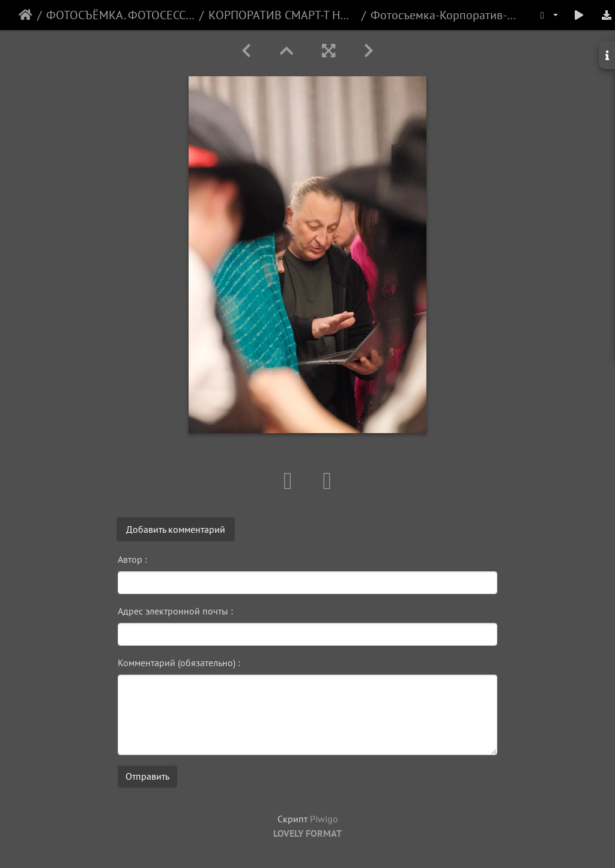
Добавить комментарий (176, 529)
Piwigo (324, 819)
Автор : (132, 559)
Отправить (147, 776)
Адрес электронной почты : (175, 611)
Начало (26, 15)
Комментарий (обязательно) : (179, 663)
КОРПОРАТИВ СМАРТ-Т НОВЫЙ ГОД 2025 (283, 15)
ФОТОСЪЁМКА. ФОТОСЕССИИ (120, 15)
